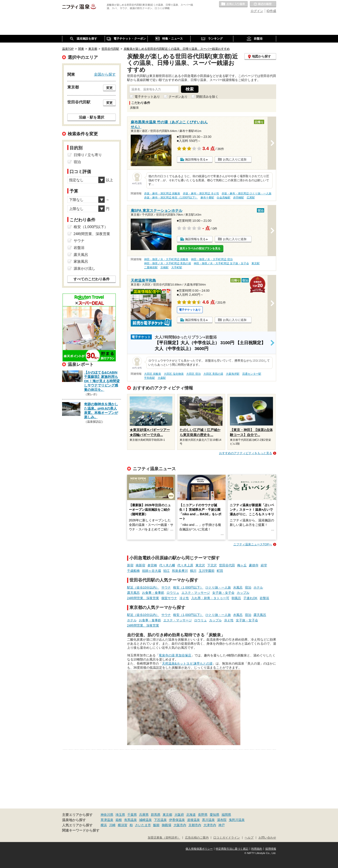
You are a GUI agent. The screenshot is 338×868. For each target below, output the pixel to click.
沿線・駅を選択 (92, 117)
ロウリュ (173, 593)
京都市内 (195, 825)
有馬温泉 (130, 820)
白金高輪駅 (224, 198)
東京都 (167, 815)
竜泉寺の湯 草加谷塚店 (175, 655)
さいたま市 (143, 825)
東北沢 (200, 565)
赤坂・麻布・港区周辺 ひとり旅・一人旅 (246, 193)
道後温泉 (193, 820)
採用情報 (271, 849)
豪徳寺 (254, 565)
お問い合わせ (267, 838)
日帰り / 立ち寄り (88, 155)
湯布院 (222, 820)
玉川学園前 (207, 571)
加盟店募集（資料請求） (164, 838)
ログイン (257, 11)
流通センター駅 (252, 374)
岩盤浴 (264, 598)
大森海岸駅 (233, 374)
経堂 (264, 565)
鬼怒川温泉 (237, 820)
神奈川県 (107, 815)
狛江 (167, 571)
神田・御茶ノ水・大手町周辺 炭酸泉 (166, 259)
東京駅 (256, 263)
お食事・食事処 (153, 593)
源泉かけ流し (84, 268)
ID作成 (271, 11)
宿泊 (248, 587)
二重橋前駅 (151, 267)
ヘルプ (249, 838)
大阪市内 (180, 825)
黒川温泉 (208, 820)
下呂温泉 (160, 820)
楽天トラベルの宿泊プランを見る (200, 248)
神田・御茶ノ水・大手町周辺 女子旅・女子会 (221, 263)
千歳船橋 (133, 571)
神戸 (222, 825)
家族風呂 (81, 261)
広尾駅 (251, 198)
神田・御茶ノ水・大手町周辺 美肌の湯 (168, 263)
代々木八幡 (167, 565)
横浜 (104, 825)
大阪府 (179, 815)
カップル (243, 593)
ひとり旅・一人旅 (218, 587)
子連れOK (250, 598)
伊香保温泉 (177, 820)
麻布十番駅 (207, 198)
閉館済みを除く (207, 97)
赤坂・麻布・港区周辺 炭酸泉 (162, 193)
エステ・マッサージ (196, 593)
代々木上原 (185, 565)
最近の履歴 (263, 4)
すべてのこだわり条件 (92, 279)
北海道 (191, 815)
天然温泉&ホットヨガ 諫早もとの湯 (187, 663)
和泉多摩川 (180, 571)
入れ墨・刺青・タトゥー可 (210, 598)
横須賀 (123, 825)
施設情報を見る (195, 159)
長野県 (203, 815)
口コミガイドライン (227, 838)
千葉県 (132, 815)
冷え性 (184, 598)
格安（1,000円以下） (188, 587)
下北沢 (212, 565)
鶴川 (193, 571)
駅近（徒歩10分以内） (143, 587)
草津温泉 (107, 820)
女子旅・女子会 (223, 593)
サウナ (166, 587)
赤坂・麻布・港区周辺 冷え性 (201, 193)
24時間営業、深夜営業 (143, 598)
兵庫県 (144, 815)
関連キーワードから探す (81, 830)
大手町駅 (177, 267)
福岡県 (226, 815)
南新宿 (140, 565)
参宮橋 (152, 565)
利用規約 (257, 849)
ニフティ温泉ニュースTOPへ (253, 544)
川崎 (112, 825)
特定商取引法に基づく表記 (232, 849)
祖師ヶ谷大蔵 (152, 571)
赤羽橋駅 (239, 198)
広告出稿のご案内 (197, 838)
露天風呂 (133, 593)
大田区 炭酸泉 (153, 374)
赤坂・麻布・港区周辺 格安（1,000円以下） (171, 198)
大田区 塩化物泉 (174, 374)
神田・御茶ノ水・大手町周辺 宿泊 (212, 259)
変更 (109, 88)
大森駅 (162, 378)
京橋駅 (164, 267)
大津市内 (210, 825)
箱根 (119, 820)
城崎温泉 (145, 820)
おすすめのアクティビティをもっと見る (246, 453)
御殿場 (167, 825)
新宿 (130, 565)
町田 (220, 571)
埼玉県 (120, 815)
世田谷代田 (227, 565)
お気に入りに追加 (235, 159)
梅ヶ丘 (242, 565)
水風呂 (238, 587)
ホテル (258, 587)
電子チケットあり (147, 97)
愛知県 (215, 815)
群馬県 (156, 815)
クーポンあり (178, 97)
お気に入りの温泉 (233, 4)
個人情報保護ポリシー (199, 849)
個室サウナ (169, 598)
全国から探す (105, 74)
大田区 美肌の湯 (213, 374)
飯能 (156, 825)
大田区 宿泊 (193, 374)
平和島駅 (150, 378)
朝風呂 (236, 598)
